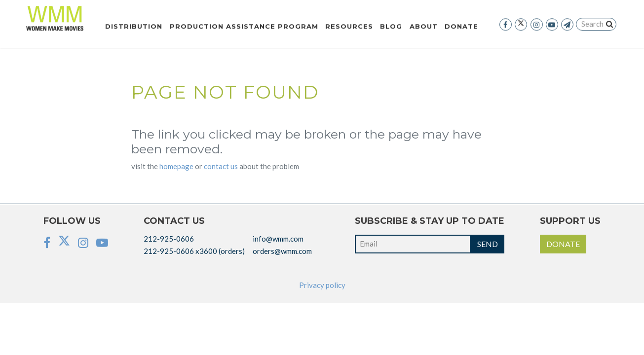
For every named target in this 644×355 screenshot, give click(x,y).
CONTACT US (221, 166)
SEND (488, 244)
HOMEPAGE (176, 166)
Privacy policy (322, 285)
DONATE (563, 244)
